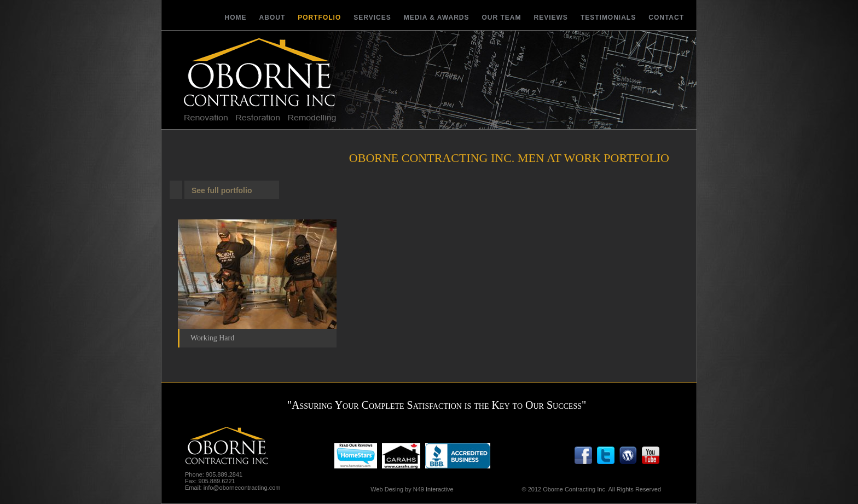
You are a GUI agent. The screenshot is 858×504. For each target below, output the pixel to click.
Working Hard (212, 338)
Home (236, 18)
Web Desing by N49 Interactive (412, 489)
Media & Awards (437, 18)
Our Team (502, 18)
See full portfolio (222, 190)
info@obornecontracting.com (242, 488)
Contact (666, 18)
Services (372, 18)
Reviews (551, 18)
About (273, 18)
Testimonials (608, 18)
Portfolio (319, 18)
